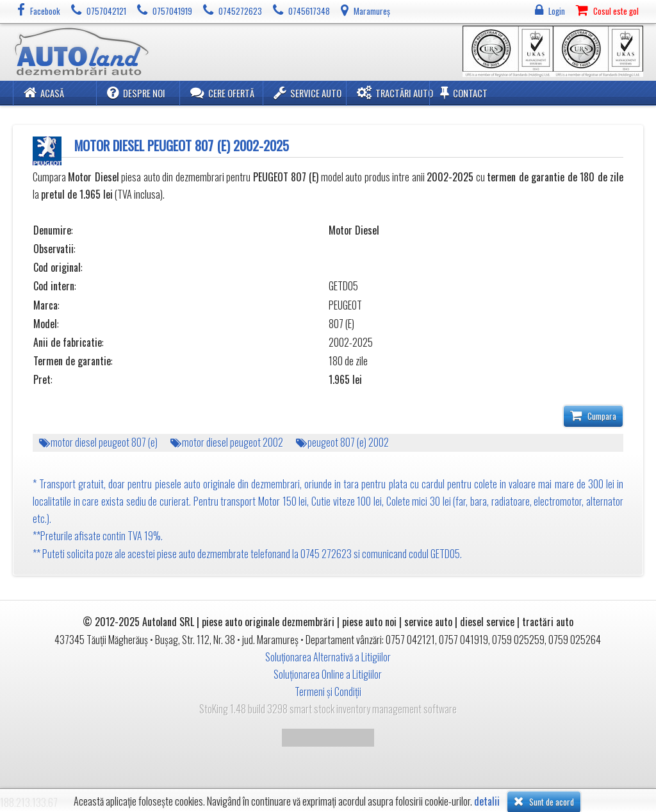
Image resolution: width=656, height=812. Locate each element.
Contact (464, 93)
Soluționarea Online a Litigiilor (328, 674)
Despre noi (136, 93)
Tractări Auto (395, 93)
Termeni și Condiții (328, 692)
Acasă (44, 93)
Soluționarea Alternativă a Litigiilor (328, 657)
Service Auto (307, 93)
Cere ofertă (222, 93)
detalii (487, 801)
